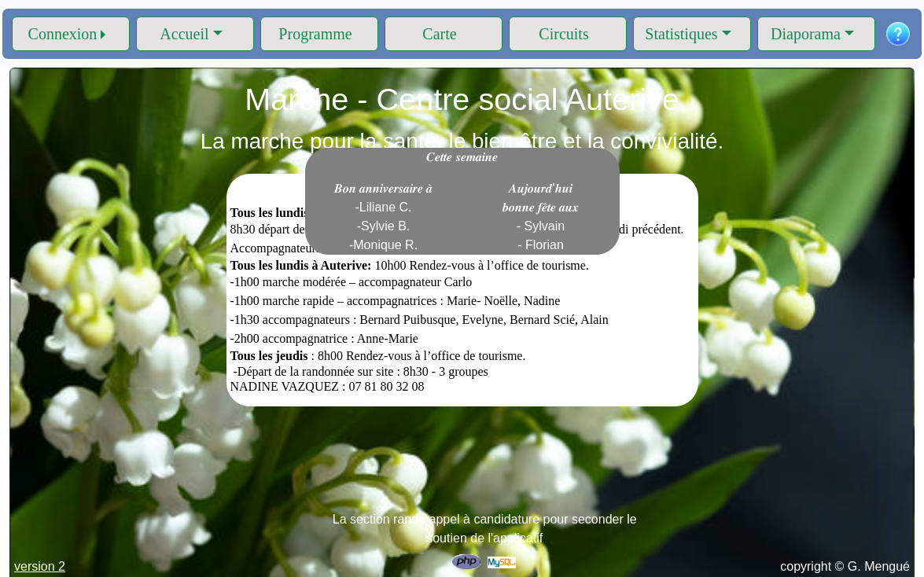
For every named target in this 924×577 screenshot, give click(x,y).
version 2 (40, 566)
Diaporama (806, 34)
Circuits (563, 34)
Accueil (184, 34)
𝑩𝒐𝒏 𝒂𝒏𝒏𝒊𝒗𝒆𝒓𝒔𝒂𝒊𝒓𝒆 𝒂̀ (384, 217)
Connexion (63, 34)
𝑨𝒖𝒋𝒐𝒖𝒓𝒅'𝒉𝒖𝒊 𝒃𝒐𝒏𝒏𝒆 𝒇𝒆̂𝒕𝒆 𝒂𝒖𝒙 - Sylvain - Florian (541, 217)
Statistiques (681, 34)
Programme (315, 34)
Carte (439, 34)
